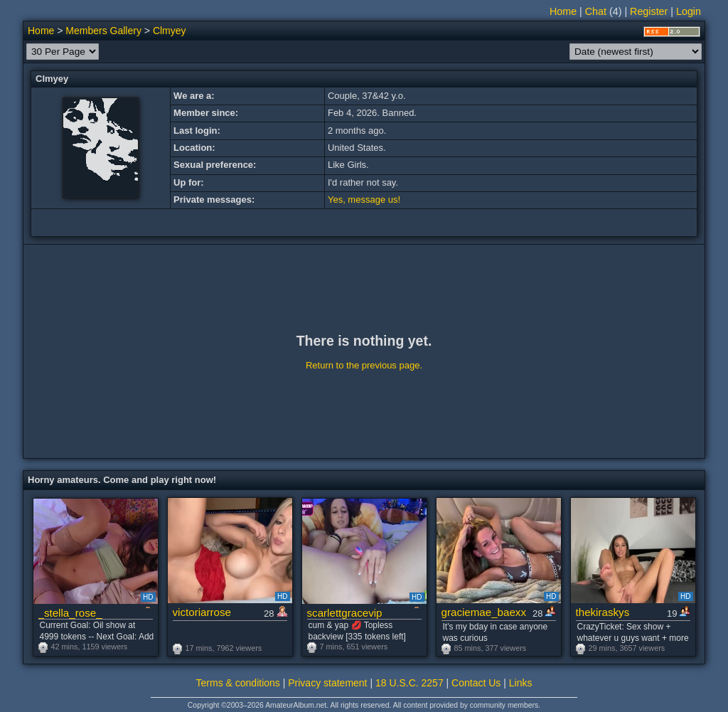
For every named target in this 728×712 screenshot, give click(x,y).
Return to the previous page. (364, 365)
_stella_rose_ (70, 613)
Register (649, 11)
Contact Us (476, 683)
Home (563, 11)
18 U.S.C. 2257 (409, 683)
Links (521, 683)
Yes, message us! (364, 200)
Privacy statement (327, 683)
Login (689, 11)
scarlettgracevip (345, 613)
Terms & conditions (238, 683)
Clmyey (170, 31)
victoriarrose (202, 612)
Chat (596, 11)
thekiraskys (603, 612)
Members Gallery (103, 31)
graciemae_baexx (484, 612)
